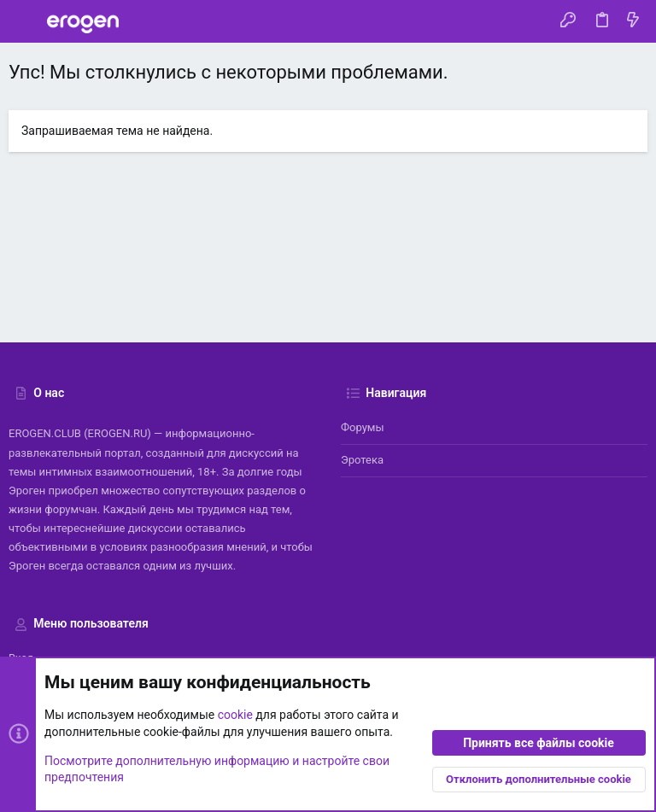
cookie (235, 716)
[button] (26, 21)
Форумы (363, 427)
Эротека (362, 460)
